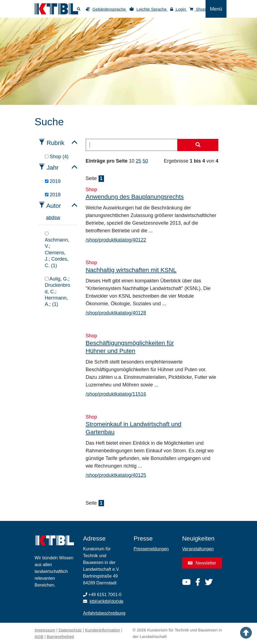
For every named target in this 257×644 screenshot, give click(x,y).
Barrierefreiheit (60, 637)
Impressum (45, 630)
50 (145, 161)
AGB (39, 637)
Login (179, 9)
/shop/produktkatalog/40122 (116, 240)
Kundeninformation (103, 630)
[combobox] (132, 145)
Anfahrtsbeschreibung (104, 613)
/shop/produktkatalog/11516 (116, 394)
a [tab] (47, 218)
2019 (53, 181)
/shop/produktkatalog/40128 (116, 313)
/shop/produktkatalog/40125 (116, 475)
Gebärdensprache (110, 9)
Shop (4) (57, 157)
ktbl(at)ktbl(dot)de (107, 601)
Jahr (53, 168)
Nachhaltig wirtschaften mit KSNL (131, 270)
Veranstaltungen (198, 549)
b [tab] (50, 218)
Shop (198, 9)
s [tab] (55, 218)
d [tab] (53, 218)
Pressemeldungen (151, 549)
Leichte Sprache (152, 9)
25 (139, 161)
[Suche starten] (198, 145)
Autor (54, 206)
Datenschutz (70, 630)
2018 (53, 195)
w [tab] (58, 218)
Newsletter (202, 563)
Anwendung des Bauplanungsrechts (135, 197)
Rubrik (55, 143)
